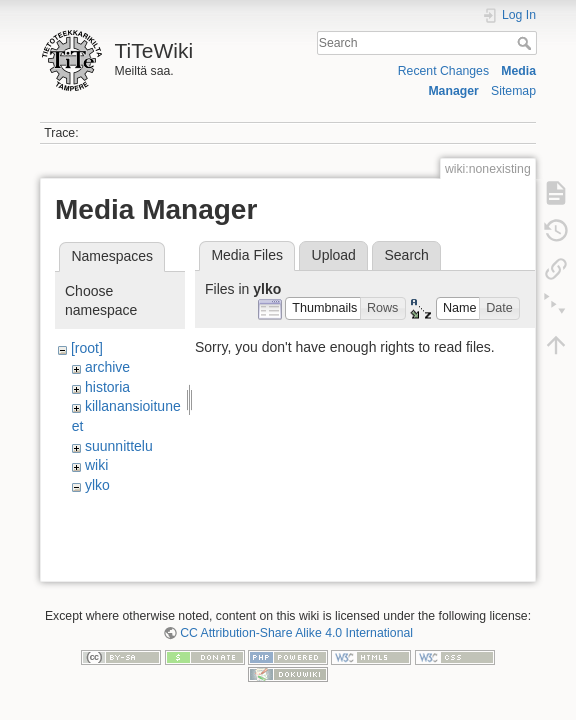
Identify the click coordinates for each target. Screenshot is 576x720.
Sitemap (513, 91)
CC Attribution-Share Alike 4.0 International (296, 637)
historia (107, 387)
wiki (96, 465)
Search (526, 43)
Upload (334, 255)
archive (107, 367)
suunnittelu (119, 446)
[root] (87, 348)
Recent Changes (443, 71)
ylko (97, 485)
